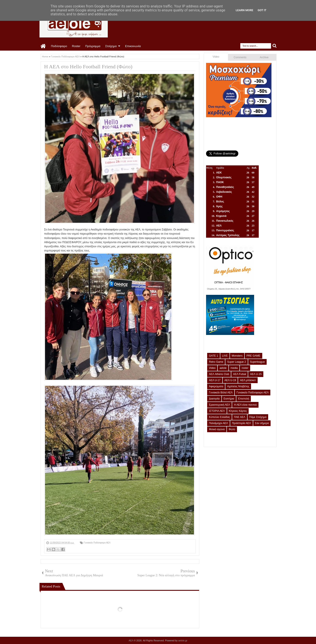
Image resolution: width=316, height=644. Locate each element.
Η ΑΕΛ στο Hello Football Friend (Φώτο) (88, 67)
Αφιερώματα (216, 386)
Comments (240, 57)
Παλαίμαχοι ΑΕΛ (218, 423)
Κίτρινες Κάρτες (238, 411)
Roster (76, 46)
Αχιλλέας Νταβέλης (238, 386)
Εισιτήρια (229, 399)
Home (43, 46)
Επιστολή (244, 399)
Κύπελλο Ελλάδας (219, 417)
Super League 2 (236, 362)
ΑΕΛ (131, 640)
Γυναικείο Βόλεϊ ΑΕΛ (221, 393)
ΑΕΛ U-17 (215, 380)
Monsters (237, 356)
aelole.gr (183, 640)
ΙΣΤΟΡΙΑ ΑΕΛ (217, 411)
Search (275, 46)
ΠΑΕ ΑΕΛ (240, 417)
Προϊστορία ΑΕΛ (241, 423)
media (234, 368)
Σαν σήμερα (262, 423)
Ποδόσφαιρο (59, 46)
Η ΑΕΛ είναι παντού (245, 405)
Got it (262, 10)
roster (245, 368)
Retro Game (216, 362)
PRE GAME (253, 356)
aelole (223, 368)
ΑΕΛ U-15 (256, 374)
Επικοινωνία (133, 46)
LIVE (225, 356)
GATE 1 (214, 356)
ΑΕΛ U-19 (230, 380)
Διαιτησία (214, 399)
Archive (264, 57)
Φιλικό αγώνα (217, 429)
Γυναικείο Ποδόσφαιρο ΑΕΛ (97, 543)
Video (216, 57)
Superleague (257, 362)
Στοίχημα (111, 46)
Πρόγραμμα (93, 46)
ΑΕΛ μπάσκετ (248, 380)
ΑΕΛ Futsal (240, 374)
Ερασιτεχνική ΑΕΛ (219, 405)
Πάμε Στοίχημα (258, 417)
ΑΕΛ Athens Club (219, 374)
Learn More (244, 10)
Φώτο (232, 429)
